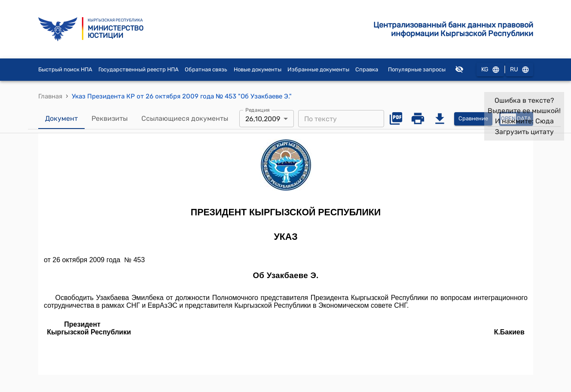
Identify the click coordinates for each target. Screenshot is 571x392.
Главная (50, 96)
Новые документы (258, 69)
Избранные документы (318, 69)
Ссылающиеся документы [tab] (185, 119)
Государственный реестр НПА (139, 69)
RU (519, 70)
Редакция (258, 110)
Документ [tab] (61, 119)
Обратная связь (206, 69)
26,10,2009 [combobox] (263, 119)
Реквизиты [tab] (110, 119)
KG (490, 70)
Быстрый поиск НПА (65, 69)
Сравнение (473, 119)
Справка (367, 69)
